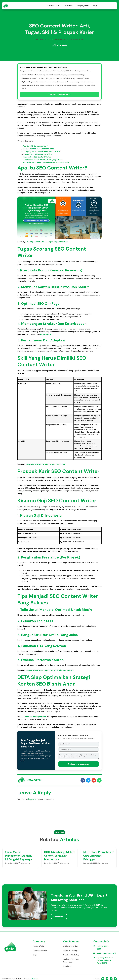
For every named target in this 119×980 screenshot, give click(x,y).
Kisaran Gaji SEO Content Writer (37, 157)
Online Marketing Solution (35, 717)
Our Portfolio (68, 6)
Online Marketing (61, 39)
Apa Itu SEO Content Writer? (35, 146)
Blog (95, 6)
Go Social (35, 979)
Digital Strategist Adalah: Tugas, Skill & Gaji (46, 464)
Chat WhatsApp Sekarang (78, 764)
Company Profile (83, 6)
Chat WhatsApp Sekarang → (59, 94)
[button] (83, 780)
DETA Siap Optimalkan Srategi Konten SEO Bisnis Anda (46, 162)
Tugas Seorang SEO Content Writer (39, 149)
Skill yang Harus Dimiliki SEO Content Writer (42, 151)
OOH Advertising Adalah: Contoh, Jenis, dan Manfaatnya (59, 856)
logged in (32, 799)
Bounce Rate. (46, 334)
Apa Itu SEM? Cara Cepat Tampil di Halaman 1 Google (50, 670)
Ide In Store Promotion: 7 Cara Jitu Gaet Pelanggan (98, 856)
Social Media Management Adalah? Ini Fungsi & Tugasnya (19, 856)
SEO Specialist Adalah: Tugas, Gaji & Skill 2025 (48, 242)
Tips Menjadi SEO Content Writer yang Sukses (43, 160)
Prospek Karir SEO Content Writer (38, 154)
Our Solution (53, 6)
